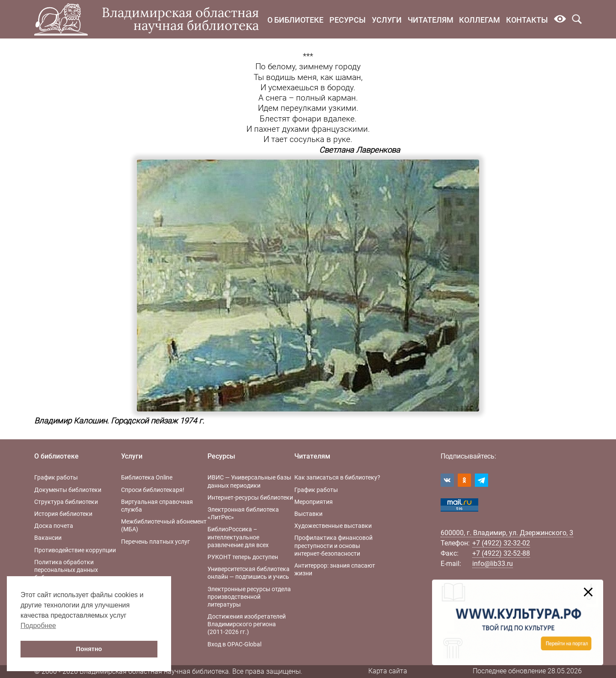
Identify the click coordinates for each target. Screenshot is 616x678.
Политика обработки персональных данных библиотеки (66, 570)
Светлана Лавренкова (360, 150)
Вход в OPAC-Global (234, 644)
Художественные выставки (333, 526)
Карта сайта (388, 671)
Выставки (308, 514)
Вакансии (48, 538)
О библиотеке (295, 20)
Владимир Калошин (71, 421)
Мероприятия (314, 502)
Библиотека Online (147, 477)
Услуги (387, 20)
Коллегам (480, 20)
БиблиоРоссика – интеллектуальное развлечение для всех (238, 537)
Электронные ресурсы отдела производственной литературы (249, 597)
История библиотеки (63, 514)
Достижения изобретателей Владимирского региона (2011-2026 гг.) (247, 624)
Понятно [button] (89, 649)
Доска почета (54, 526)
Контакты (527, 20)
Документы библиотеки (68, 490)
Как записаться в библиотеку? (337, 477)
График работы (56, 477)
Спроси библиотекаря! (153, 490)
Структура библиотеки (66, 502)
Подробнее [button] (38, 626)
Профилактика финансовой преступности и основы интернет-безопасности (333, 545)
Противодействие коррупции (75, 550)
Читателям (431, 20)
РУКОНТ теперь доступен (243, 557)
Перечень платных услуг (155, 542)
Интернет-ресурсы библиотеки (250, 497)
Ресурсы (348, 20)
